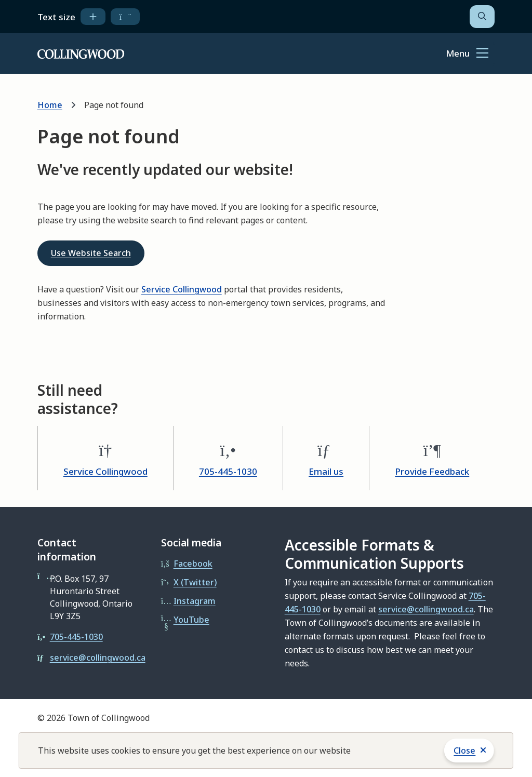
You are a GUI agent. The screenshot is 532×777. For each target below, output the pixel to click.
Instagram (195, 601)
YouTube (191, 620)
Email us (326, 471)
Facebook (193, 564)
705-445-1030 (228, 471)
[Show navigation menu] (467, 54)
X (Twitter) (195, 582)
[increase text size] (93, 17)
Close (464, 751)
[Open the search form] (482, 17)
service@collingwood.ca (98, 658)
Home (50, 105)
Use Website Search (91, 253)
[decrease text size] (125, 17)
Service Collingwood (182, 289)
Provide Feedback (432, 471)
